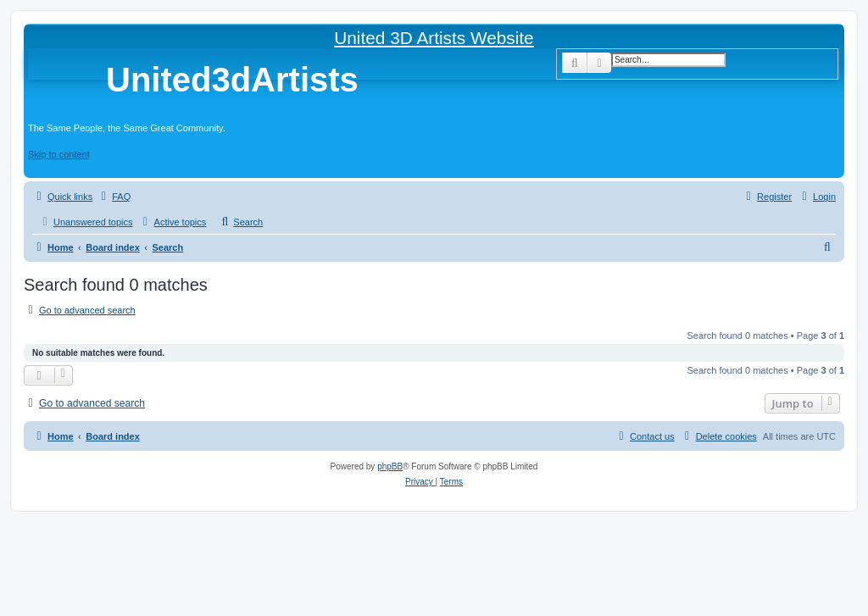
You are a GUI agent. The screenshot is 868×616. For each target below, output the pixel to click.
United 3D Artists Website (434, 38)
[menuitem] (114, 197)
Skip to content (59, 154)
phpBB (390, 466)
